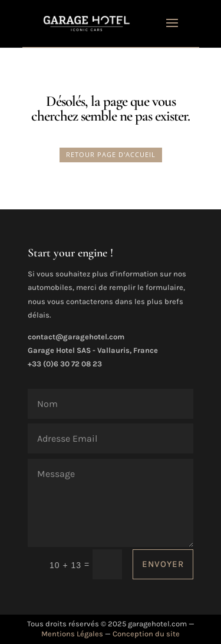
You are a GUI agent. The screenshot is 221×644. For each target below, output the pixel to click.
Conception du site (146, 634)
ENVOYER (163, 564)
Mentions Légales (72, 634)
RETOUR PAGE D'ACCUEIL (111, 154)
